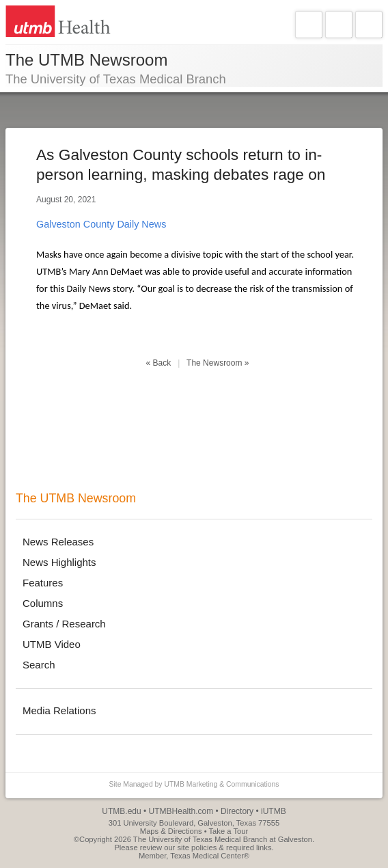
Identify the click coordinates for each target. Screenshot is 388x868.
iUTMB (274, 811)
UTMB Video (52, 644)
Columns (43, 603)
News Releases (58, 542)
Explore (339, 25)
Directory (237, 811)
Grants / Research (64, 624)
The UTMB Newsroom (76, 498)
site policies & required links (224, 847)
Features (43, 583)
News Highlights (59, 562)
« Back (159, 363)
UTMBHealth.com (181, 811)
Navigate (309, 25)
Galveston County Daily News (101, 224)
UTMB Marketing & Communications (221, 784)
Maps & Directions (171, 831)
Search (369, 25)
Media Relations (59, 710)
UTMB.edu (121, 811)
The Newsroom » (218, 363)
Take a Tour (229, 831)
